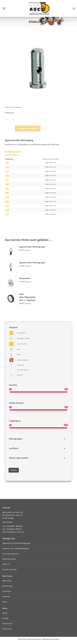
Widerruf (6, 564)
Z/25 (7, 197)
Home (5, 613)
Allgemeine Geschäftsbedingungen (16, 543)
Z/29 (7, 214)
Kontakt (5, 618)
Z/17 (7, 163)
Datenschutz (7, 623)
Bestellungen (8, 586)
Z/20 (7, 176)
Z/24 (7, 193)
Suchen (14, 470)
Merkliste (6, 596)
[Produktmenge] (10, 120)
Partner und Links (10, 569)
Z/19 (7, 171)
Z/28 (7, 210)
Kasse (5, 602)
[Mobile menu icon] (4, 8)
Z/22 (7, 184)
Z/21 (7, 180)
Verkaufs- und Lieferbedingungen (16, 548)
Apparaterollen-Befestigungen (32, 247)
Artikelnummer (10, 113)
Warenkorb (7, 591)
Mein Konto (7, 581)
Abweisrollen (25, 278)
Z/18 (7, 167)
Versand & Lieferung (11, 554)
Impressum (7, 629)
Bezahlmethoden (9, 559)
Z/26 (7, 201)
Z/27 (7, 206)
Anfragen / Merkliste (28, 129)
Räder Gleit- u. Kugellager (27, 297)
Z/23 (7, 188)
